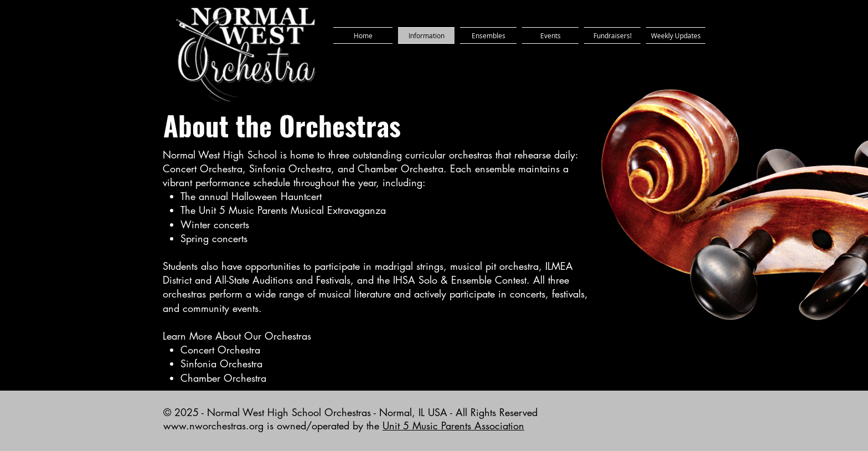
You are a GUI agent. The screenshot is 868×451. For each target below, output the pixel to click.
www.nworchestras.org (213, 426)
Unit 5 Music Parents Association (453, 426)
